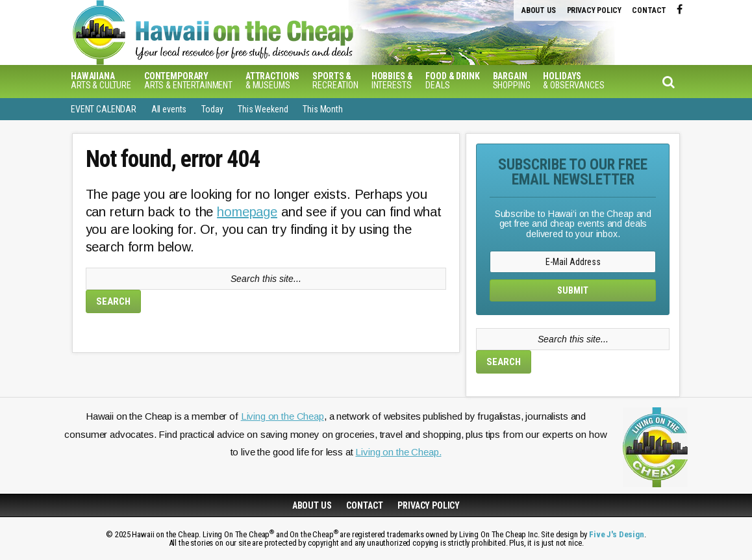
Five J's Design (617, 534)
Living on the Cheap (282, 416)
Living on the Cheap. (398, 452)
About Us (539, 10)
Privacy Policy (594, 10)
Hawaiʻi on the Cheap (282, 32)
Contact (649, 10)
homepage (247, 212)
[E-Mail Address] (573, 262)
